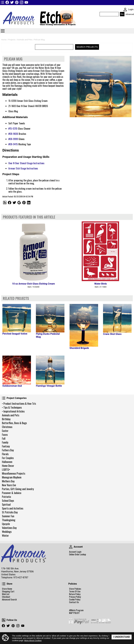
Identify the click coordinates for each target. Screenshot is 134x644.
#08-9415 (13, 144)
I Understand (122, 637)
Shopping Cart (8, 591)
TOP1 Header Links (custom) (2, 2)
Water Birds (101, 284)
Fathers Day (8, 450)
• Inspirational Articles (13, 411)
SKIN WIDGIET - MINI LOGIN (125, 10)
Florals (5, 454)
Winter (5, 535)
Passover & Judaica (12, 493)
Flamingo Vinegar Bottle (49, 386)
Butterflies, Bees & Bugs (14, 423)
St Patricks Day (10, 512)
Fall (4, 438)
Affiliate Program (76, 610)
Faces (5, 435)
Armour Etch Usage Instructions (23, 168)
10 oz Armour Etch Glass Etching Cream (33, 284)
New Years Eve (9, 485)
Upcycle (6, 524)
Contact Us (74, 602)
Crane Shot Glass (112, 334)
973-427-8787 (21, 577)
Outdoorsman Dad (12, 386)
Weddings (7, 532)
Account (71, 547)
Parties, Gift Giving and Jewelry (18, 489)
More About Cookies (33, 640)
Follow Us (4, 620)
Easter (5, 431)
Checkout (6, 597)
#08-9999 (13, 139)
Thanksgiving (9, 520)
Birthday (6, 419)
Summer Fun (8, 516)
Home (4, 40)
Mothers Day (8, 481)
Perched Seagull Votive (15, 334)
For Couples (8, 458)
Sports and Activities (13, 508)
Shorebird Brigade (79, 348)
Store (4, 584)
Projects (12, 40)
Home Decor (8, 466)
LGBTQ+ (6, 469)
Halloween (7, 462)
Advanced (130, 14)
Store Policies (75, 589)
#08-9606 (13, 134)
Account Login (75, 552)
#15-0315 (13, 129)
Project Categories (4, 398)
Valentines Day (9, 528)
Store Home (7, 589)
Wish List (6, 594)
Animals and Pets (11, 415)
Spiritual (6, 504)
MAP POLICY (74, 613)
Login (131, 9)
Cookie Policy (75, 600)
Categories (3, 31)
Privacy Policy (75, 597)
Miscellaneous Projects (14, 473)
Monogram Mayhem (12, 477)
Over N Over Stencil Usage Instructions (26, 163)
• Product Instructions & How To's (19, 404)
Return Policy (75, 594)
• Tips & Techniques (12, 407)
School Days (8, 501)
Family (5, 442)
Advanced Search (9, 600)
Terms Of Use (75, 591)
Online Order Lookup (78, 554)
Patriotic (7, 497)
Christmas (7, 427)
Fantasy (6, 446)
